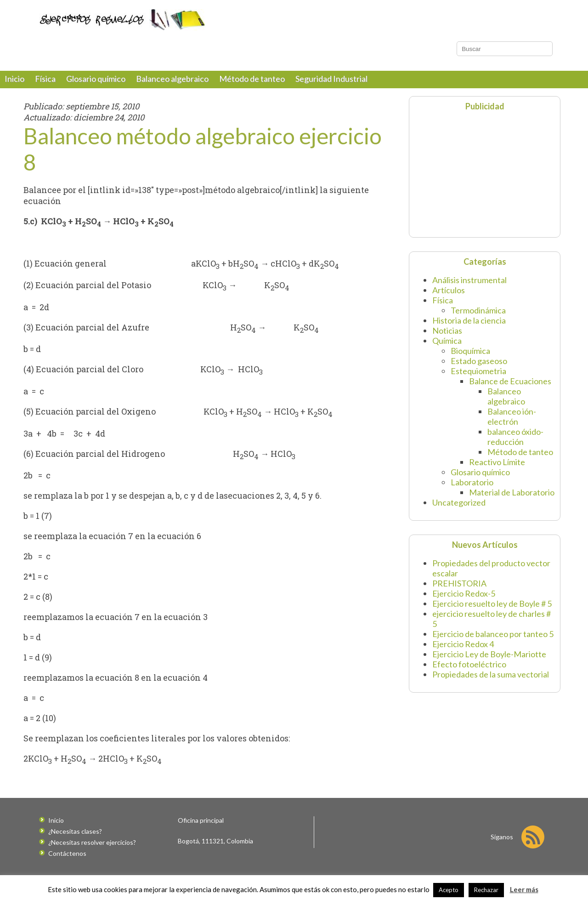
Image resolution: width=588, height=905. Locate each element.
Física (45, 85)
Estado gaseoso (479, 368)
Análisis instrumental (469, 287)
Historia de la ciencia (469, 327)
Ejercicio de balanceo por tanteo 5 (493, 641)
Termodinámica (478, 317)
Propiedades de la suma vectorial (491, 681)
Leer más (524, 889)
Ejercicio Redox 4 (463, 651)
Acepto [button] (449, 890)
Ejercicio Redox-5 (464, 600)
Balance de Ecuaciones (510, 388)
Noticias (447, 337)
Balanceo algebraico (172, 85)
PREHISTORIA (459, 590)
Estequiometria (478, 378)
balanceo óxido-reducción (515, 444)
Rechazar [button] (486, 890)
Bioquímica (470, 358)
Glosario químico (96, 85)
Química (447, 347)
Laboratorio (472, 489)
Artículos (449, 297)
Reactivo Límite (497, 469)
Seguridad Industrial (331, 85)
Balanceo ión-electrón (512, 423)
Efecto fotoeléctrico (469, 671)
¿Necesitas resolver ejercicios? (92, 849)
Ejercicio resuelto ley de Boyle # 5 (492, 610)
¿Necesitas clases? (75, 838)
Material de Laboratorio (512, 499)
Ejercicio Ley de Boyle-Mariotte (489, 661)
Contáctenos (67, 860)
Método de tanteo (252, 85)
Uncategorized (459, 509)
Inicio (14, 85)
